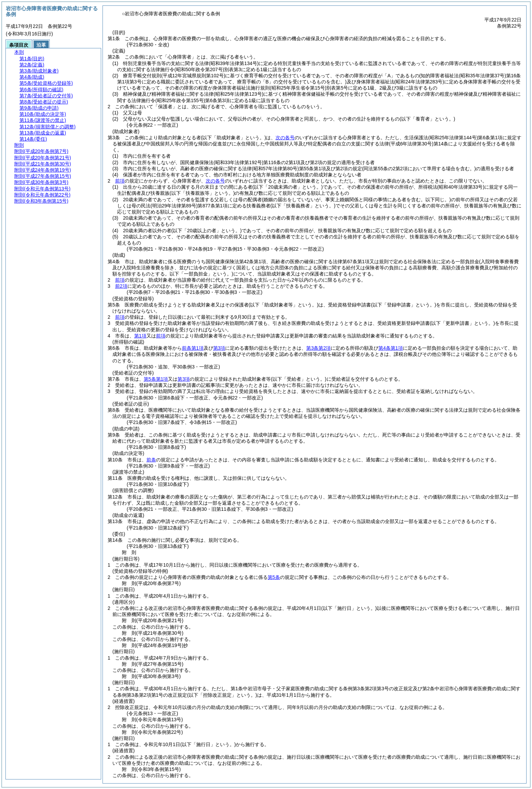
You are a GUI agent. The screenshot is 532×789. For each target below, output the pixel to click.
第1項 (140, 336)
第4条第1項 (391, 348)
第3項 (219, 348)
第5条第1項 (156, 379)
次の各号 (285, 138)
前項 (120, 181)
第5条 (274, 577)
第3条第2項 (318, 348)
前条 (151, 460)
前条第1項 (193, 348)
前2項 (121, 286)
